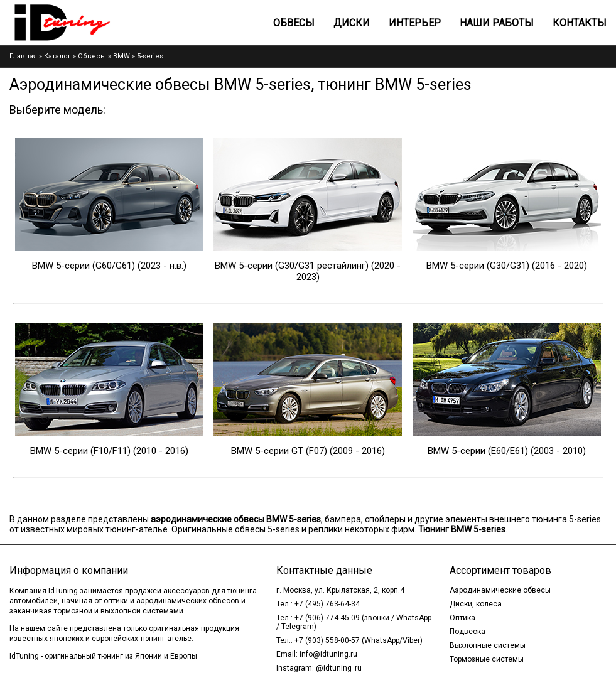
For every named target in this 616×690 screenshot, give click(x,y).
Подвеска (467, 632)
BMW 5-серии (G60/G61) (84, 266)
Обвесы (294, 23)
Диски (352, 23)
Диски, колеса (476, 604)
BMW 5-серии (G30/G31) (478, 266)
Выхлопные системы (488, 645)
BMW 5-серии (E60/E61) (478, 451)
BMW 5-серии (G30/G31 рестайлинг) (292, 266)
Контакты (580, 23)
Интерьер (415, 23)
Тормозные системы (487, 659)
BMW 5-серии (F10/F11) (80, 451)
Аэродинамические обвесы (500, 590)
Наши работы (497, 23)
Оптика (462, 618)
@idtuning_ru (339, 668)
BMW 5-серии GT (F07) (279, 451)
